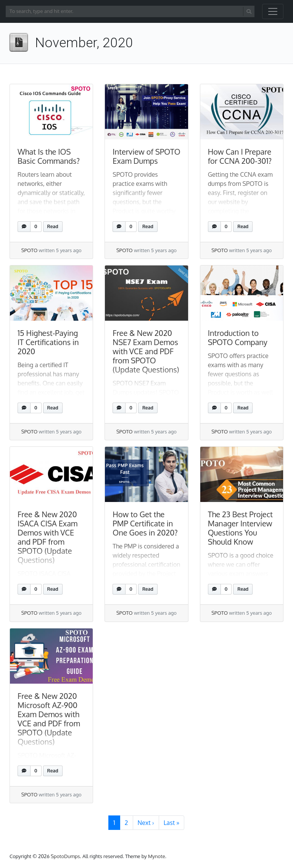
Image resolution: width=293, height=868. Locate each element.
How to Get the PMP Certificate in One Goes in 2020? (145, 523)
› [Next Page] (146, 823)
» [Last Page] (171, 823)
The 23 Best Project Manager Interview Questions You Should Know (240, 528)
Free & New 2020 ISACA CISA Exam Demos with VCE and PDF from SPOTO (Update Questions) (47, 537)
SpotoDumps (65, 856)
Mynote (157, 856)
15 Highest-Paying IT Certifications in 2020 (48, 342)
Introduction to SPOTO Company (238, 337)
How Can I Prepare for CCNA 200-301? (240, 156)
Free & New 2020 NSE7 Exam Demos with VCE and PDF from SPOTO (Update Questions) (146, 351)
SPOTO (30, 250)
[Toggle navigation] (273, 11)
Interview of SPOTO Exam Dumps (146, 156)
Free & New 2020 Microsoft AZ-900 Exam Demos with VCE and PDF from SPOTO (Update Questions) (49, 719)
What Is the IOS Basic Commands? (49, 156)
